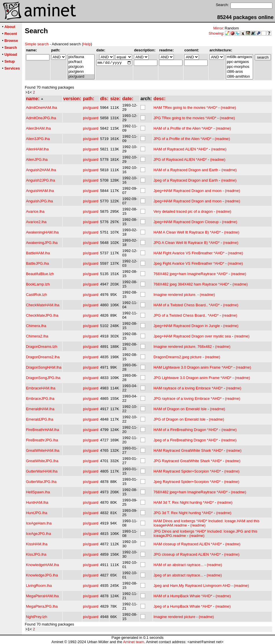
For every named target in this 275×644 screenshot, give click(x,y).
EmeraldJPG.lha (40, 419)
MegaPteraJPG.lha (42, 606)
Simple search (37, 44)
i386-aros (239, 72)
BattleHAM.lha (38, 253)
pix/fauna (81, 57)
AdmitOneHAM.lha (42, 108)
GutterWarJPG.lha (41, 482)
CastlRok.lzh (37, 295)
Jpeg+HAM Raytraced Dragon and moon (188, 191)
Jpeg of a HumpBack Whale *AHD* (183, 606)
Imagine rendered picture (175, 617)
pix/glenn (81, 72)
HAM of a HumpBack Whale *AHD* (183, 596)
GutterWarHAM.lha (42, 471)
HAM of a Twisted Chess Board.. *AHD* (187, 305)
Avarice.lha (35, 211)
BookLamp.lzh (38, 284)
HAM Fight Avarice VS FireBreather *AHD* (189, 253)
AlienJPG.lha (37, 159)
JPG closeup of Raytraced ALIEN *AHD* (187, 554)
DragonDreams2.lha (43, 357)
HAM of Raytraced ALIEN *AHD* (181, 149)
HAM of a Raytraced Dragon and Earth (186, 170)
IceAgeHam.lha (39, 523)
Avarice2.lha (36, 222)
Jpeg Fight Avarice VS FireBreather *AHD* (189, 263)
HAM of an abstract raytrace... (179, 565)
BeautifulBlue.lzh (40, 274)
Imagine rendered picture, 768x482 (183, 347)
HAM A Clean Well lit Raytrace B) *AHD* (187, 232)
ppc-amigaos (239, 62)
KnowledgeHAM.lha (43, 565)
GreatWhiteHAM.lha (43, 450)
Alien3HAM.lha (38, 128)
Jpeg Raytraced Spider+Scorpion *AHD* (187, 482)
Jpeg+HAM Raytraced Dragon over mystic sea (192, 336)
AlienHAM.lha (37, 149)
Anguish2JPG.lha (40, 180)
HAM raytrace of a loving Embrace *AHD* (188, 388)
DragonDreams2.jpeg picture (178, 357)
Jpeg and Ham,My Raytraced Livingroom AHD (192, 586)
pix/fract (81, 62)
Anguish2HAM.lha (41, 170)
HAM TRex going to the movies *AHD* (186, 108)
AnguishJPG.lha (39, 201)
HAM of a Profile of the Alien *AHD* (183, 128)
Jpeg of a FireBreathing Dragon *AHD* (186, 440)
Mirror (218, 28)
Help (87, 44)
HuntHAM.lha (37, 502)
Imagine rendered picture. (175, 295)
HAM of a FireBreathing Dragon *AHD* (186, 430)
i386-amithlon (239, 77)
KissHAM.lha (37, 544)
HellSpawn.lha (38, 492)
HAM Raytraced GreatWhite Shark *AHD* (188, 450)
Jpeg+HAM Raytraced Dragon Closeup (186, 222)
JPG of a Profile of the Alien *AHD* (182, 139)
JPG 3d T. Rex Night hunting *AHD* (183, 513)
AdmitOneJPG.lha (41, 118)
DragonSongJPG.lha (43, 378)
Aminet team (133, 642)
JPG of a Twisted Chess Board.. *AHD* (186, 315)
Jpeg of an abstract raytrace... (178, 575)
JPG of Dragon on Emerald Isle (180, 419)
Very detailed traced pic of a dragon (183, 211)
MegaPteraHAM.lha (42, 596)
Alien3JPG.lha (38, 139)
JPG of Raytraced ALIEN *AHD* (180, 159)
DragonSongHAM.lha (44, 367)
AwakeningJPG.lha (42, 243)
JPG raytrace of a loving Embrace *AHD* (188, 398)
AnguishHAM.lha (40, 191)
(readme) (228, 108)
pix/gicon (81, 67)
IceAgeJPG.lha (39, 534)
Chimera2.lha (37, 336)
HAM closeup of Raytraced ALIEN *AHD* (188, 544)
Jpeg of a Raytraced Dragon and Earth (186, 180)
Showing (216, 33)
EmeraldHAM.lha (40, 409)
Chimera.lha (36, 326)
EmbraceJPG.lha (40, 398)
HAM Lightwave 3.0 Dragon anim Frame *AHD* (193, 367)
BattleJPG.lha (38, 263)
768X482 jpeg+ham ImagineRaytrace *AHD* (191, 274)
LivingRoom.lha (39, 586)
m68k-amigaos (239, 57)
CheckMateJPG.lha (42, 315)
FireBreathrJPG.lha (42, 440)
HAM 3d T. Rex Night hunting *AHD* (184, 502)
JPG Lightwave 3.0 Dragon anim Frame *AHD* (193, 378)
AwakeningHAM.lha (42, 232)
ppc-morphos (239, 67)
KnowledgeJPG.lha (42, 575)
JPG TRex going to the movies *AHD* (185, 118)
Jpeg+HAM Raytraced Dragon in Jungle (187, 326)
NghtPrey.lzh (37, 617)
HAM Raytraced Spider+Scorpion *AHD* (187, 471)
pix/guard (81, 77)
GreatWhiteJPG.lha (42, 461)
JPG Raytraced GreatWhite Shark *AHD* (188, 461)
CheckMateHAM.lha (43, 305)
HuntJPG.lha (37, 513)
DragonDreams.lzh (42, 347)
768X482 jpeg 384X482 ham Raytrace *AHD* (191, 284)
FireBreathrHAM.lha (43, 430)
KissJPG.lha (36, 554)
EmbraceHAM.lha (41, 388)
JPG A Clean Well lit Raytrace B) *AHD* (187, 243)
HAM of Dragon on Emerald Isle (180, 409)
